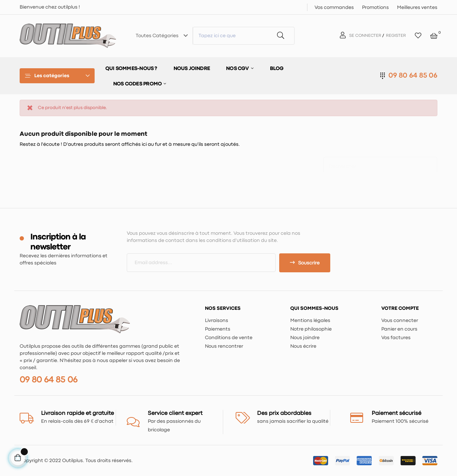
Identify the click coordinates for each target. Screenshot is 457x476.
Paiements (218, 329)
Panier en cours (399, 329)
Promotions (375, 8)
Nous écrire (303, 346)
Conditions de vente (229, 338)
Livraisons (217, 321)
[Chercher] (380, 163)
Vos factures (396, 338)
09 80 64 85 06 (413, 76)
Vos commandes (334, 8)
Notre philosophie (311, 329)
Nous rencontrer (224, 346)
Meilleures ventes (417, 8)
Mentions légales (310, 321)
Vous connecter (400, 321)
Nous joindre (305, 338)
